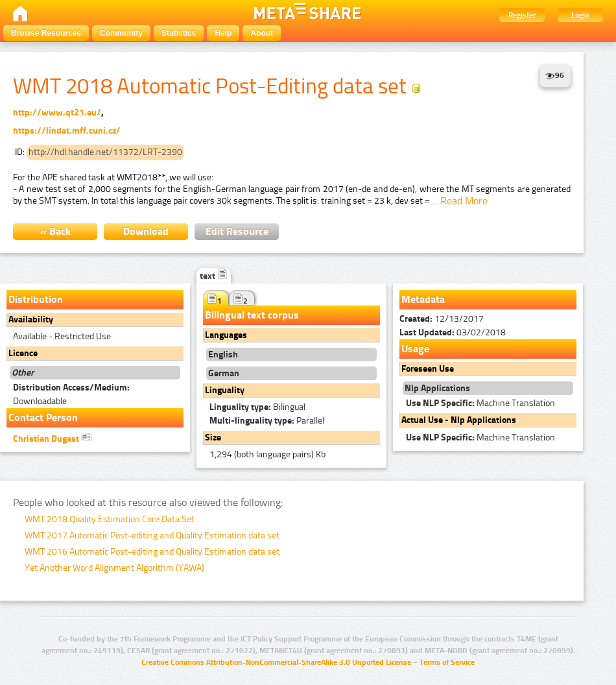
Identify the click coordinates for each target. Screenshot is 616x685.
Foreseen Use (428, 369)
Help (223, 33)
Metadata (423, 299)
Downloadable (71, 394)
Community (121, 33)
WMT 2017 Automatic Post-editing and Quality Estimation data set (152, 535)
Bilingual (257, 407)
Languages (226, 335)
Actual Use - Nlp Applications (459, 420)
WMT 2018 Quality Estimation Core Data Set (110, 519)
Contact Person (43, 417)
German (224, 373)
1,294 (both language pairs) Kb (267, 454)
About (262, 33)
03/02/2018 (453, 332)
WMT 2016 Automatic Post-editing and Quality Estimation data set (152, 552)
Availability (31, 319)
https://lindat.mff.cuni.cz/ (67, 131)
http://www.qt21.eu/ (57, 113)
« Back (55, 231)
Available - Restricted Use (62, 336)
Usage (415, 349)
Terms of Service (447, 662)
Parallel (267, 421)
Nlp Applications (437, 388)
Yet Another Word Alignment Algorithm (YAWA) (114, 568)
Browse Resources (46, 33)
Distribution (36, 299)
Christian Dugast (52, 438)
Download (146, 231)
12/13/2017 (442, 319)
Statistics (179, 33)
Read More (464, 201)
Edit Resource (237, 231)
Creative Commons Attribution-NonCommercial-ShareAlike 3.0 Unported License (276, 662)
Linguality (225, 390)
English (223, 355)
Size (213, 438)
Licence (23, 353)
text (214, 276)
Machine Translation (480, 403)
